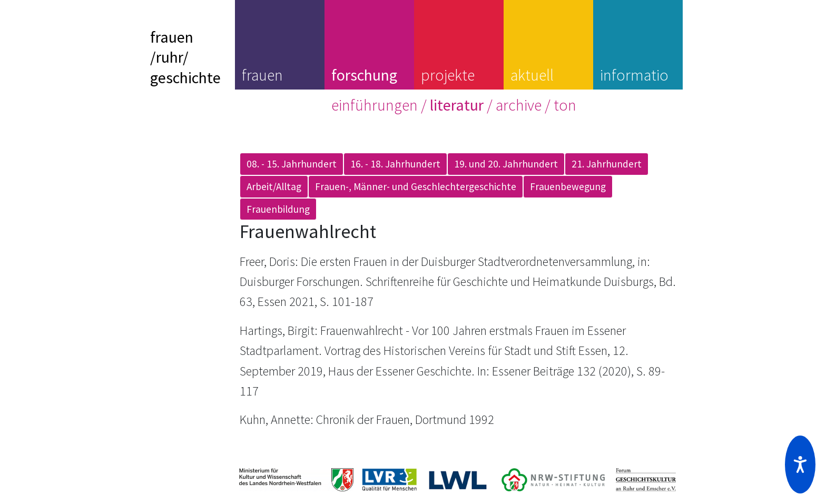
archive (519, 105)
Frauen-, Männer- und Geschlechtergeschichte (416, 186)
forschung (364, 75)
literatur (457, 105)
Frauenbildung (278, 209)
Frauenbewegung (568, 186)
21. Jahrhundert (607, 164)
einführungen (375, 105)
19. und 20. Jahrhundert (506, 164)
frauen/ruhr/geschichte (185, 57)
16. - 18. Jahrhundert (395, 164)
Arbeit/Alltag (274, 186)
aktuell (532, 75)
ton (565, 105)
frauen (262, 75)
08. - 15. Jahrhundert (292, 164)
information (634, 85)
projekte (448, 75)
